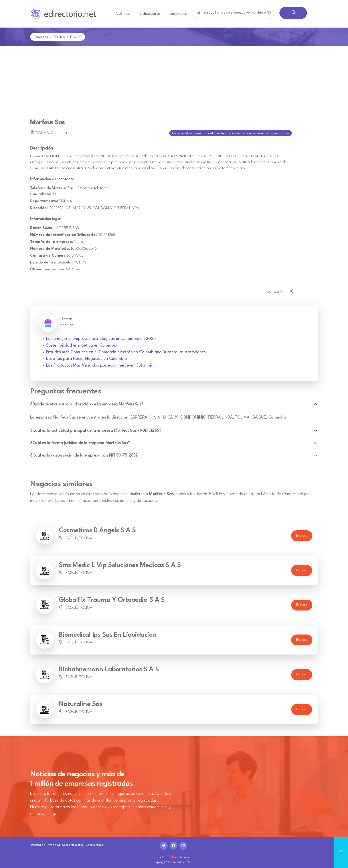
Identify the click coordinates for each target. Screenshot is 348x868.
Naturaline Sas (81, 703)
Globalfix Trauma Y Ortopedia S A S (112, 599)
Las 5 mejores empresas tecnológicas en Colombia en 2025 (101, 338)
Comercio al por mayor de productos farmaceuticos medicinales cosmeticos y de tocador (231, 133)
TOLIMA (59, 37)
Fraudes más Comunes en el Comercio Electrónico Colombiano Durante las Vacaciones (126, 351)
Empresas (179, 14)
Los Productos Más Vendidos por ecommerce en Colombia (100, 365)
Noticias (123, 14)
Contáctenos (94, 844)
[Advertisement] (174, 80)
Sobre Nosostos (73, 844)
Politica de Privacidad (46, 844)
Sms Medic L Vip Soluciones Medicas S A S (120, 565)
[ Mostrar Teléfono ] (94, 187)
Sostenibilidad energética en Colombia (82, 345)
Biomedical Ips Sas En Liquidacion (108, 634)
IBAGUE (76, 37)
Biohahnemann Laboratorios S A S (109, 669)
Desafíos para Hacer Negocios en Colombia (86, 358)
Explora (302, 535)
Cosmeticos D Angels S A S (97, 530)
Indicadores (150, 14)
